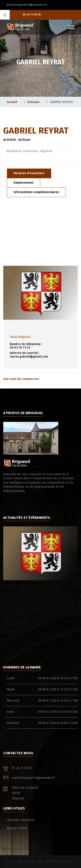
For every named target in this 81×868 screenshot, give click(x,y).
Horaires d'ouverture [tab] (29, 173)
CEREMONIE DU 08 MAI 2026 (40, 555)
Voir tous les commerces (21, 379)
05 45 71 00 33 (32, 15)
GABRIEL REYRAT (61, 102)
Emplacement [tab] (24, 183)
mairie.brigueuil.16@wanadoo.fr (27, 5)
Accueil (12, 102)
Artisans (33, 102)
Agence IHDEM (17, 828)
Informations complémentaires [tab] (36, 192)
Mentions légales (59, 861)
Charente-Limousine (21, 820)
